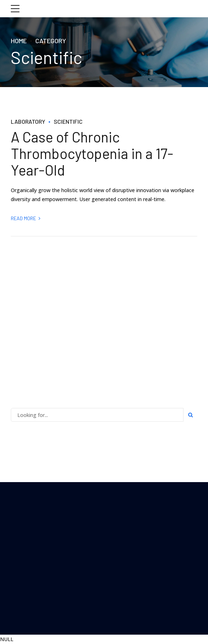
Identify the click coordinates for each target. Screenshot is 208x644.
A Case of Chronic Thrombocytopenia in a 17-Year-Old (92, 153)
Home (19, 41)
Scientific (68, 121)
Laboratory (28, 121)
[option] (104, 107)
